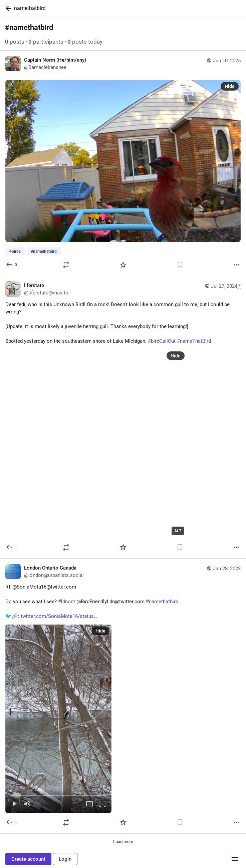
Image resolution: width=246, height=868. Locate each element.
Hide (230, 86)
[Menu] (235, 859)
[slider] (58, 794)
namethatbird (30, 8)
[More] (237, 265)
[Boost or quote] (66, 265)
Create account (28, 859)
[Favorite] (123, 265)
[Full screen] (102, 805)
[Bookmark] (180, 265)
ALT (178, 531)
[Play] (14, 805)
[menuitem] (58, 719)
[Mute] (27, 805)
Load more (123, 842)
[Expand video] (89, 805)
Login (65, 859)
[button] (58, 719)
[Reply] (12, 265)
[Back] (7, 8)
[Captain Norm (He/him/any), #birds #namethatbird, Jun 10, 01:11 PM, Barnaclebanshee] (123, 163)
